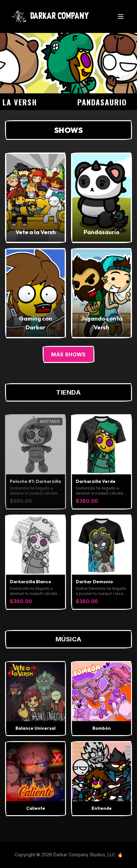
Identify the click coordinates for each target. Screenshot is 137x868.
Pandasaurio (105, 102)
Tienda (68, 392)
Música (69, 639)
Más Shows (68, 354)
